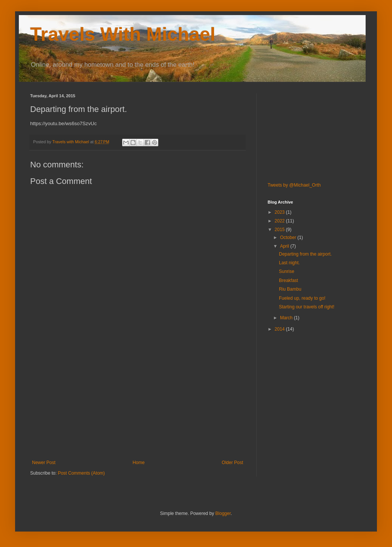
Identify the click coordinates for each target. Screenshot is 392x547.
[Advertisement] (138, 403)
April (285, 246)
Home (139, 463)
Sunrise (287, 271)
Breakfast (289, 280)
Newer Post (44, 463)
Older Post (232, 463)
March (287, 318)
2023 (280, 212)
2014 (280, 329)
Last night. (289, 263)
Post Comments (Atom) (81, 473)
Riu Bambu (290, 289)
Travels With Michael (123, 34)
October (289, 237)
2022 (280, 221)
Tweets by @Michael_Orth (294, 185)
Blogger (223, 513)
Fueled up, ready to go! (302, 298)
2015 (280, 230)
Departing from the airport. (305, 254)
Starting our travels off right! (307, 307)
